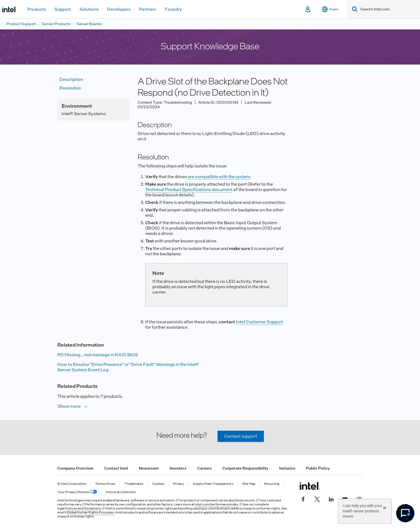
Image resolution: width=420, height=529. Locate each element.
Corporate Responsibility (245, 468)
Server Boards (89, 24)
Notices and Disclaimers (83, 508)
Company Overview (75, 468)
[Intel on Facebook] (303, 499)
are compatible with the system (219, 177)
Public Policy (318, 468)
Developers (119, 9)
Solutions (89, 9)
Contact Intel (116, 468)
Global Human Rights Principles (90, 512)
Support (63, 9)
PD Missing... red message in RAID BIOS (98, 355)
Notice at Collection (121, 492)
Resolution (70, 88)
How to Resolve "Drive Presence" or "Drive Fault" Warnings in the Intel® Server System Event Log (128, 367)
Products (37, 9)
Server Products (56, 24)
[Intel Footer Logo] (310, 486)
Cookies (158, 484)
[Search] (354, 9)
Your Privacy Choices (77, 492)
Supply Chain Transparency (213, 484)
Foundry (173, 9)
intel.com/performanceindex (217, 504)
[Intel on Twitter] (317, 499)
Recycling (272, 484)
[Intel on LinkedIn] (331, 499)
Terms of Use (105, 484)
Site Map (249, 484)
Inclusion (287, 468)
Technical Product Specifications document (189, 190)
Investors (178, 468)
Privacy (179, 484)
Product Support (21, 24)
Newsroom (149, 468)
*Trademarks (134, 484)
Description (71, 79)
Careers (204, 468)
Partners (148, 9)
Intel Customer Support (260, 322)
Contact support (241, 436)
